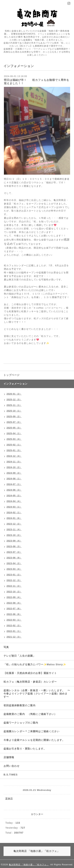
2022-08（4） (14, 603)
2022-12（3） (14, 580)
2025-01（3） (14, 450)
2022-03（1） (14, 620)
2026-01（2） (14, 394)
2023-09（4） (14, 541)
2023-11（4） (14, 530)
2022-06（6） (14, 614)
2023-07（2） (14, 552)
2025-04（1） (14, 433)
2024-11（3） (14, 462)
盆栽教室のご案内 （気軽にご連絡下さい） (30, 714)
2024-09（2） (14, 473)
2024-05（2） (14, 496)
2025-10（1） (14, 411)
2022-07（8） (14, 609)
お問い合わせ (12, 766)
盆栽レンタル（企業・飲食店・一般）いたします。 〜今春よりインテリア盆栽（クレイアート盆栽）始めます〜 (37, 694)
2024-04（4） (14, 501)
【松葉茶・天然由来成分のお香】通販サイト (30, 673)
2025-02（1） (14, 445)
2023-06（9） (14, 558)
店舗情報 (9, 757)
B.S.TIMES (11, 775)
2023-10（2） (14, 535)
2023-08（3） (14, 546)
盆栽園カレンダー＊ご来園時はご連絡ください (31, 731)
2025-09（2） (14, 417)
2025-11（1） (14, 405)
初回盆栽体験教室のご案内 (21, 705)
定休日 (9, 799)
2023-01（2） (14, 575)
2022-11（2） (14, 586)
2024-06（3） (14, 490)
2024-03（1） (14, 507)
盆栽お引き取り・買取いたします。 (25, 749)
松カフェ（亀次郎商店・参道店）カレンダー (30, 682)
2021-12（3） (14, 637)
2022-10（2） (14, 592)
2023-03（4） (14, 569)
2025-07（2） (14, 422)
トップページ (12, 375)
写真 (6, 647)
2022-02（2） (14, 626)
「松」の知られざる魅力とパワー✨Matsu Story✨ (35, 664)
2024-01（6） (14, 518)
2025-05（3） (14, 428)
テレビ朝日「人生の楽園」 (20, 656)
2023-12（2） (14, 524)
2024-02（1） (14, 513)
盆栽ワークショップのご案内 (22, 723)
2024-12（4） (14, 456)
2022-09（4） (14, 597)
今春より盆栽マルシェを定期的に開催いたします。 (34, 740)
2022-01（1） (14, 631)
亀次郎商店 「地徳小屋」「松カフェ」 (29, 865)
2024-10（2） (14, 467)
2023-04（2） (14, 563)
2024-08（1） (14, 479)
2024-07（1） (14, 484)
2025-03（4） (14, 439)
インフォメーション (16, 384)
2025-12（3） (14, 400)
